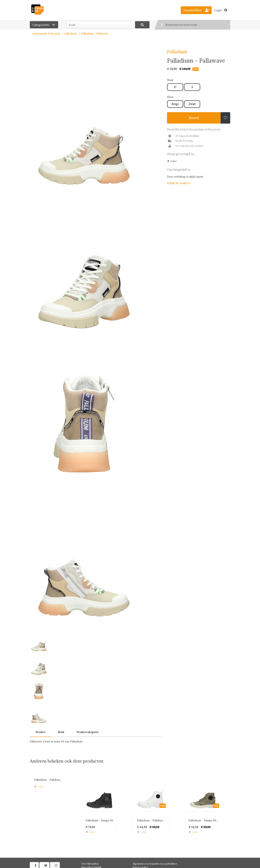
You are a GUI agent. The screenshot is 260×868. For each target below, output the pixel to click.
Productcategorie (87, 732)
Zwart (192, 104)
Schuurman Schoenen (46, 34)
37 (175, 87)
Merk (61, 732)
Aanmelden (196, 10)
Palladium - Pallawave (95, 34)
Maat (170, 80)
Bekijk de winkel (178, 183)
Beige (175, 104)
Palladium (71, 34)
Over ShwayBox (90, 864)
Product (41, 732)
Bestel (194, 118)
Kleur (170, 97)
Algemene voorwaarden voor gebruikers (155, 864)
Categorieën (44, 25)
